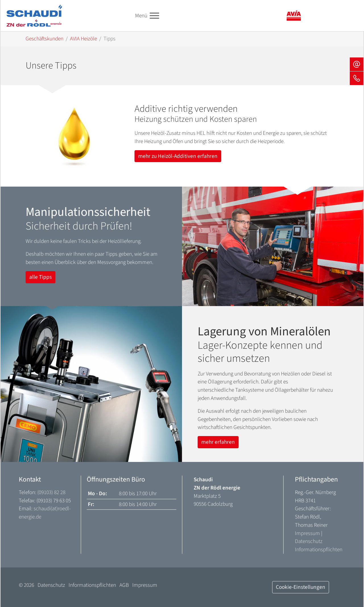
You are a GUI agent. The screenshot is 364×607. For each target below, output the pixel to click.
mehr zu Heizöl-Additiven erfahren (178, 156)
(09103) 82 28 (51, 492)
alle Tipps (41, 277)
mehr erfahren (218, 442)
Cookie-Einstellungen (301, 587)
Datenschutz (309, 541)
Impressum (307, 533)
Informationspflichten (319, 550)
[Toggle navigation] (155, 16)
